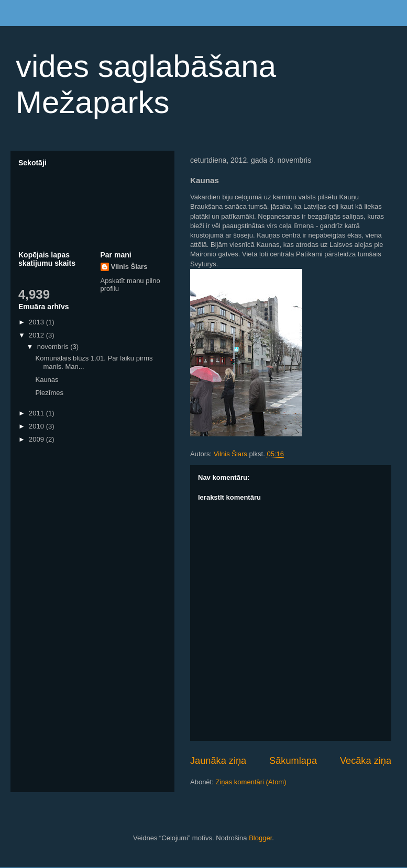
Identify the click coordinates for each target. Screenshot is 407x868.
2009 (37, 439)
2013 (37, 322)
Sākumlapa (293, 761)
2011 (37, 413)
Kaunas (47, 380)
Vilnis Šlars (129, 267)
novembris (54, 347)
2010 (37, 426)
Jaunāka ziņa (218, 761)
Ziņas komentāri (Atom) (251, 782)
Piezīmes (49, 393)
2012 (37, 335)
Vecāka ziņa (366, 761)
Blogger (260, 838)
